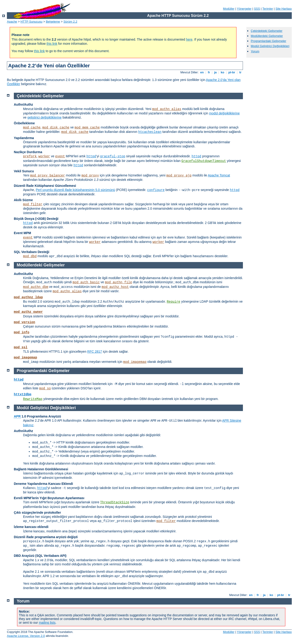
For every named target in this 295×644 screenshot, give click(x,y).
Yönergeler (244, 9)
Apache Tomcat (219, 175)
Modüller (229, 9)
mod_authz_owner (28, 312)
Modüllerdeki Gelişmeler (267, 36)
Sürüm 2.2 (70, 22)
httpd (91, 156)
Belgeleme (53, 22)
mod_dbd (30, 256)
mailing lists (47, 623)
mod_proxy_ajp (179, 176)
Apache (12, 22)
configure (156, 190)
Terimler (268, 9)
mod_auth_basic (86, 282)
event (60, 156)
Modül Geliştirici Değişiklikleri (270, 46)
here (189, 39)
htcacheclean (150, 132)
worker (44, 156)
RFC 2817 (95, 352)
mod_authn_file (118, 282)
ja (215, 72)
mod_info (22, 332)
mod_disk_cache (56, 128)
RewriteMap (33, 399)
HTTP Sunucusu (31, 22)
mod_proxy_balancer (48, 176)
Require (173, 302)
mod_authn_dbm (36, 287)
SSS (257, 9)
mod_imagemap (25, 358)
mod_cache (32, 128)
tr (240, 72)
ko (222, 72)
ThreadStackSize (115, 502)
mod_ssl (21, 347)
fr (209, 72)
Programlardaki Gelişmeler (268, 41)
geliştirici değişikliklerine (45, 117)
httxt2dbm (23, 394)
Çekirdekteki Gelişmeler (267, 31)
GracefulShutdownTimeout (204, 161)
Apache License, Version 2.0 (26, 636)
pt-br (232, 72)
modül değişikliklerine (224, 113)
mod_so (45, 388)
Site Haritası (284, 9)
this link (52, 44)
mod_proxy (90, 176)
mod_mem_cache (87, 128)
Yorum (255, 51)
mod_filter (33, 204)
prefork (30, 156)
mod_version (24, 322)
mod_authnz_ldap (28, 297)
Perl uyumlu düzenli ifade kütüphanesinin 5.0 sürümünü (75, 190)
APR (17, 416)
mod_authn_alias (167, 109)
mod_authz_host (115, 287)
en (202, 72)
